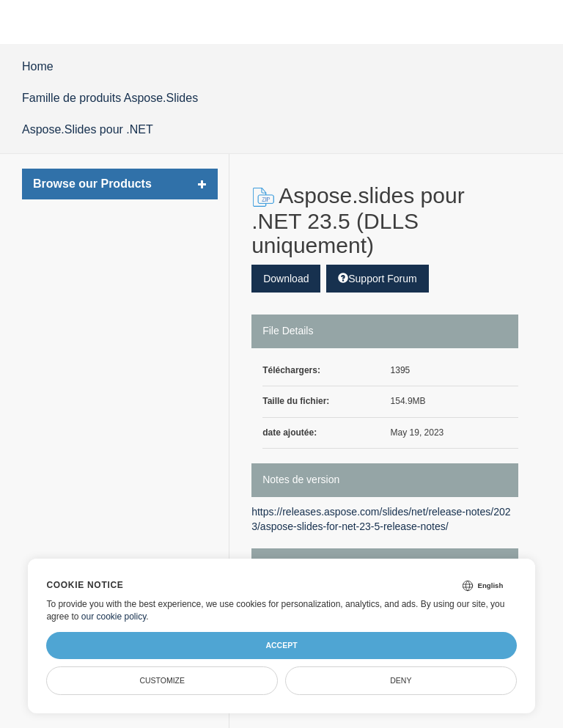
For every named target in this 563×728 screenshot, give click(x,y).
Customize (162, 680)
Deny (401, 680)
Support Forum (377, 279)
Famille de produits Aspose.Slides (110, 98)
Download (286, 279)
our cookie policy (114, 617)
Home (38, 66)
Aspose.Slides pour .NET (88, 129)
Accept (281, 645)
